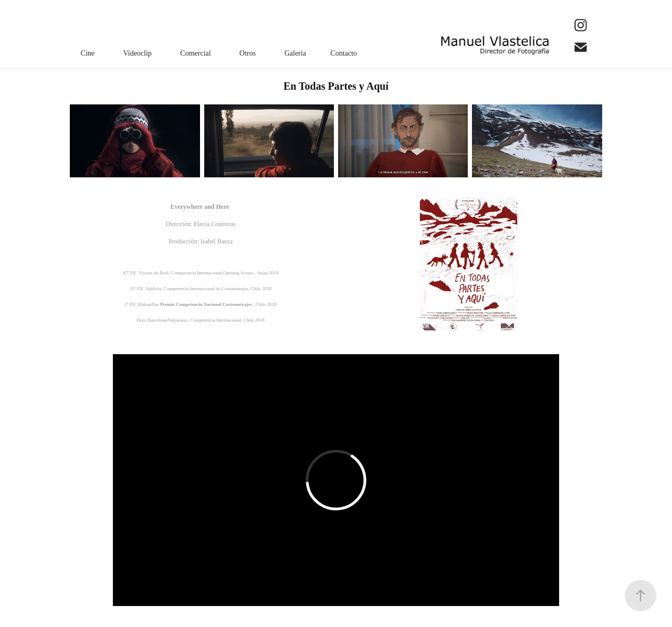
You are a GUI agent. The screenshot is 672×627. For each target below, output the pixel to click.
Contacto (344, 53)
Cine (88, 53)
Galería (295, 53)
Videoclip (138, 53)
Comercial (195, 53)
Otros (248, 53)
